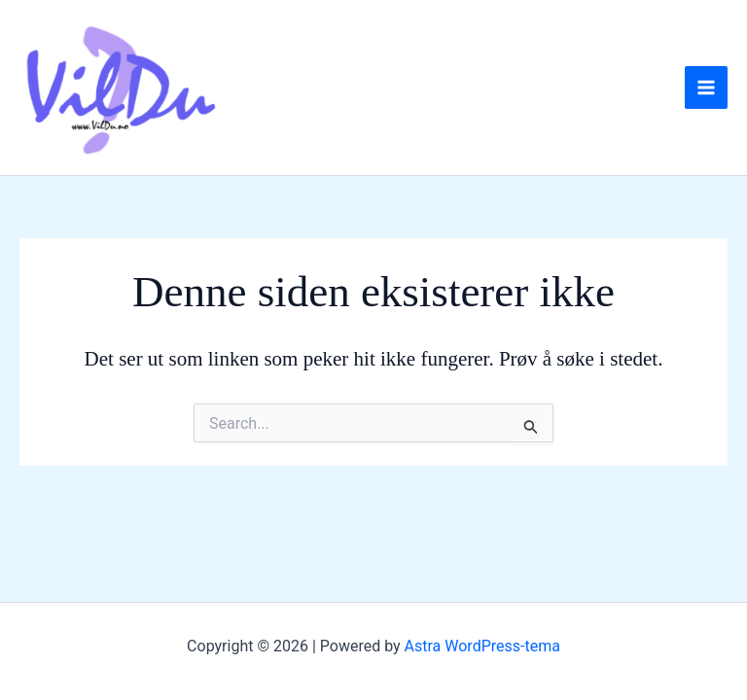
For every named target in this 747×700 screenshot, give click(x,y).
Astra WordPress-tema (482, 646)
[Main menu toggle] (706, 87)
